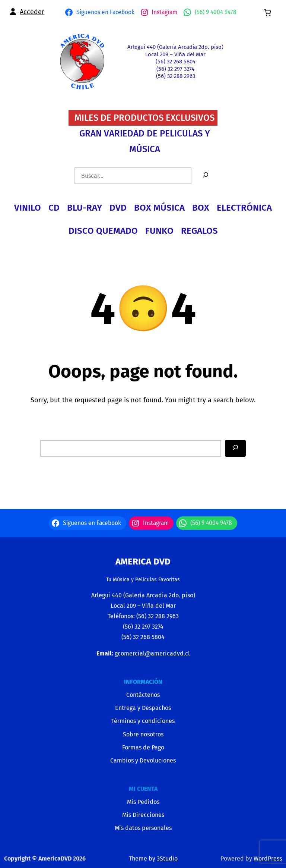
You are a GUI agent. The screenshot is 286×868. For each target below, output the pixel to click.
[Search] (235, 448)
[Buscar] (206, 176)
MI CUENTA (143, 789)
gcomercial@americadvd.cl (152, 653)
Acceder (32, 12)
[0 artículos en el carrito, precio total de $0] (268, 12)
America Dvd (143, 562)
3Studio (167, 858)
